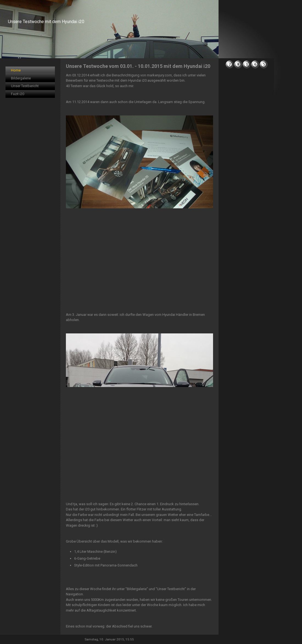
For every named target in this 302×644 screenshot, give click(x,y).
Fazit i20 (18, 94)
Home (16, 70)
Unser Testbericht (25, 86)
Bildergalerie (21, 78)
